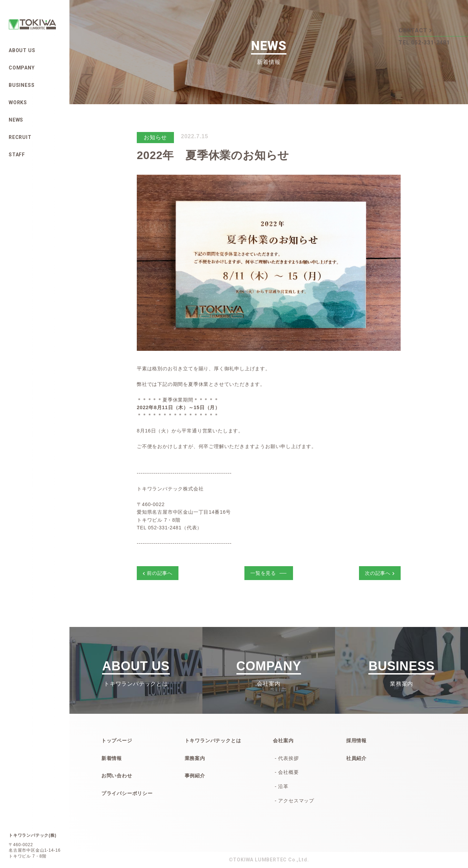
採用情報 (356, 741)
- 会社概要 (287, 772)
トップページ (117, 741)
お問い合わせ (117, 776)
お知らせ (155, 137)
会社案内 (283, 741)
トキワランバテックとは (213, 741)
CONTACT (415, 30)
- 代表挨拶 (287, 758)
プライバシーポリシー (127, 793)
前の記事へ (158, 573)
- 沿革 (282, 786)
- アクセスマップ (294, 801)
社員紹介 (356, 758)
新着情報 (112, 758)
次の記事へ (380, 573)
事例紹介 (195, 776)
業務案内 (195, 758)
